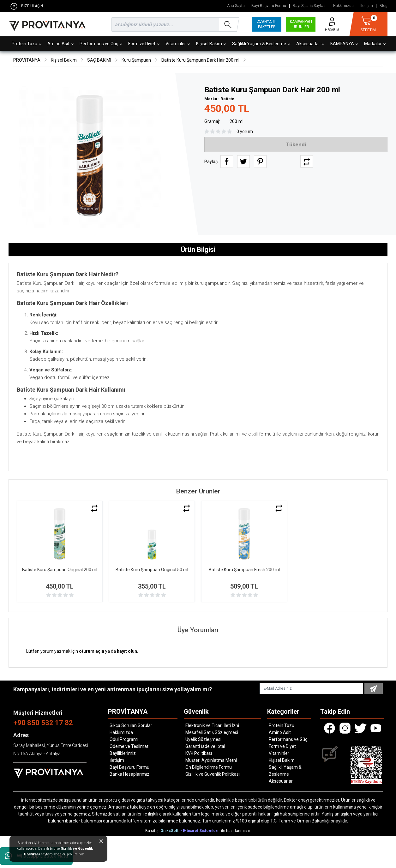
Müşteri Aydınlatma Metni (211, 760)
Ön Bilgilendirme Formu (209, 767)
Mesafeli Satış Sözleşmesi (212, 732)
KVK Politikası (199, 753)
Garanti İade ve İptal (205, 746)
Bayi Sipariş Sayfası (310, 6)
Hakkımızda (343, 6)
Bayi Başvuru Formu (269, 6)
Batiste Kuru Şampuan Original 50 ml (152, 570)
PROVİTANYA (27, 60)
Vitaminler (178, 44)
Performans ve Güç (101, 44)
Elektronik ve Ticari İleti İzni (212, 725)
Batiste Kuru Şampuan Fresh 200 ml (244, 570)
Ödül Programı (124, 739)
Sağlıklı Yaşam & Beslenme (261, 44)
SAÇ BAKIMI (99, 60)
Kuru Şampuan (136, 60)
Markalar (375, 44)
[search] (174, 24)
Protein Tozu (27, 44)
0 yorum (245, 131)
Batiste (227, 99)
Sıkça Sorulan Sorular (131, 725)
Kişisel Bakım (211, 44)
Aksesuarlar (310, 44)
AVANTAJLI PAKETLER (267, 24)
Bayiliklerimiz (123, 753)
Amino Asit (60, 44)
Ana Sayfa (236, 6)
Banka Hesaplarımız (129, 774)
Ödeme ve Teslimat (129, 746)
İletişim (367, 6)
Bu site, (152, 831)
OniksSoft (170, 831)
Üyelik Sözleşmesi (203, 739)
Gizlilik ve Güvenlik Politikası (213, 774)
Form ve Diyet (144, 44)
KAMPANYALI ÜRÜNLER (301, 24)
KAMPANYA (344, 44)
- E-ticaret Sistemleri (200, 831)
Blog (384, 6)
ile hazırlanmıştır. (236, 831)
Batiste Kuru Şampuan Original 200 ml (60, 570)
